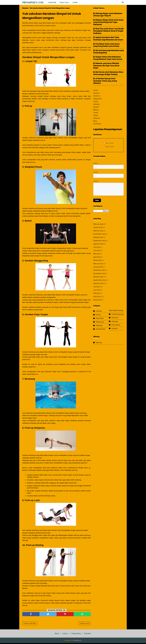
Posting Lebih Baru (30, 624)
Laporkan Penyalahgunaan (108, 129)
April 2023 (97, 257)
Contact (65, 634)
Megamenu (98, 99)
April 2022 (97, 297)
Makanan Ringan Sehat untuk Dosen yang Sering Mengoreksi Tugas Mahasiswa (108, 22)
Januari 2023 (98, 267)
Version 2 (97, 96)
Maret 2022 (97, 300)
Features (97, 118)
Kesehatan (100, 318)
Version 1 (97, 93)
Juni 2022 (97, 290)
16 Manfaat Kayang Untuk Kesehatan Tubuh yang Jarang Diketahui (105, 81)
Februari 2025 (98, 224)
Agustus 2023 (98, 244)
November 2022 (99, 273)
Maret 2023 (97, 260)
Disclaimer (89, 634)
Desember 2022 (99, 270)
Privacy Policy (64, 2)
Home (96, 90)
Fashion (96, 107)
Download (97, 124)
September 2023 (99, 241)
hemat (98, 315)
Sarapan (115, 328)
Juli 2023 (97, 247)
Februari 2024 (98, 231)
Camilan (99, 311)
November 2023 (99, 234)
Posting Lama (85, 624)
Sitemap (75, 2)
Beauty (96, 110)
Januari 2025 (98, 227)
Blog (95, 121)
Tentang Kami (52, 2)
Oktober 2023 (98, 237)
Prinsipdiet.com (33, 2)
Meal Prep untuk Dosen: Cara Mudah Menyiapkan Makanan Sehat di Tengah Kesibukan (108, 31)
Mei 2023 (97, 254)
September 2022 (99, 280)
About (56, 634)
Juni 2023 (97, 250)
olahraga (115, 321)
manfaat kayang (117, 314)
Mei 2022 (97, 293)
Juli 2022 (96, 287)
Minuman (115, 318)
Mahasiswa (100, 322)
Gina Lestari (110, 143)
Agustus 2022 (98, 283)
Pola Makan (116, 325)
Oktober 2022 (98, 277)
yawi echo (55, 23)
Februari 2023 (98, 264)
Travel (96, 101)
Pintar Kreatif (110, 147)
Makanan (99, 326)
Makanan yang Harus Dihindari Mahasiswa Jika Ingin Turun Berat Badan (106, 66)
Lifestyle (96, 104)
